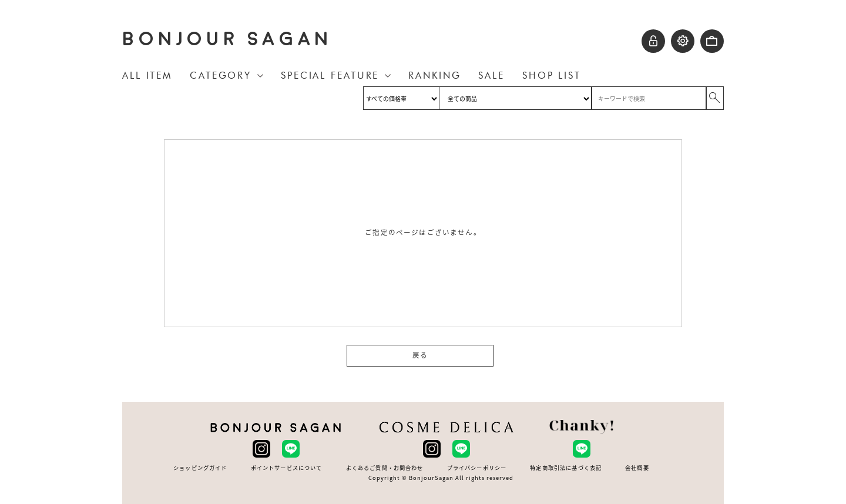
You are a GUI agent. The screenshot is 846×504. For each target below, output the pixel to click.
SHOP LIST (552, 75)
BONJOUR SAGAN (227, 39)
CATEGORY (221, 75)
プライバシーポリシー (477, 468)
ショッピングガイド (200, 468)
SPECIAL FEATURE (330, 75)
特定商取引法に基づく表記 (566, 468)
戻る (420, 355)
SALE (491, 75)
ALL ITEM (147, 75)
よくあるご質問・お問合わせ (385, 468)
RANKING (434, 75)
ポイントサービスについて (287, 468)
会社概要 (637, 468)
